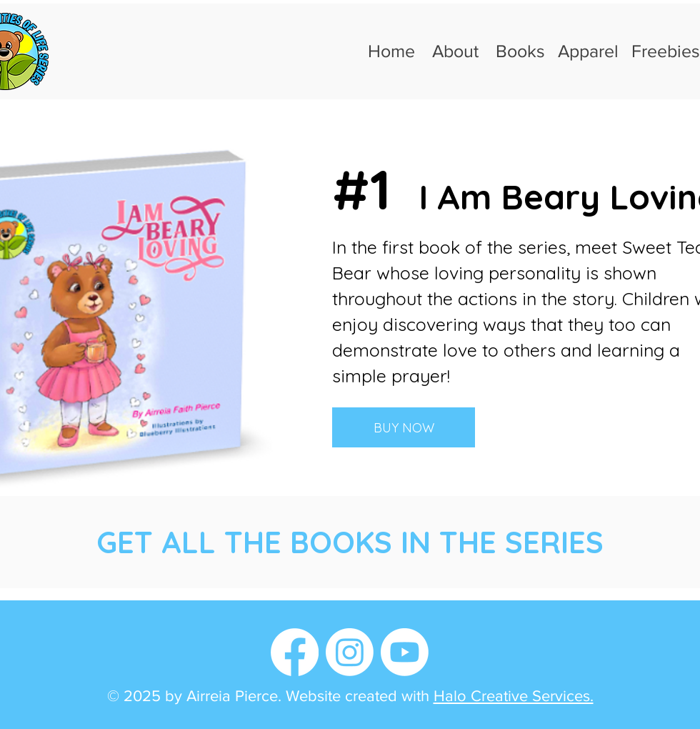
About (455, 51)
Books (520, 51)
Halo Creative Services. (514, 696)
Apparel (588, 51)
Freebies (666, 51)
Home (391, 51)
